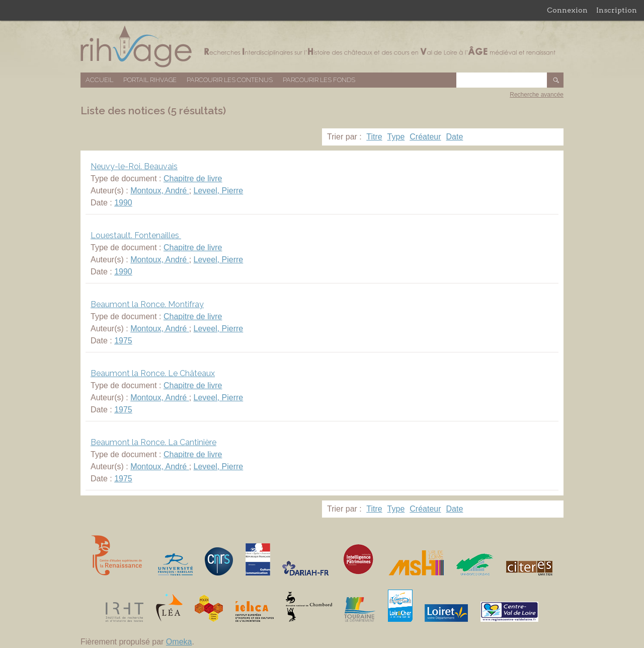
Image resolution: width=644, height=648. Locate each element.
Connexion (567, 10)
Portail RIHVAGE (150, 80)
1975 (123, 341)
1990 (123, 203)
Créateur (425, 137)
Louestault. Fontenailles (136, 235)
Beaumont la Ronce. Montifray (147, 304)
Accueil (99, 80)
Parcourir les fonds (319, 80)
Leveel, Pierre (219, 191)
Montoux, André (160, 191)
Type (396, 137)
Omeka (179, 642)
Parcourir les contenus (230, 80)
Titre (374, 137)
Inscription (617, 10)
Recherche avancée (537, 95)
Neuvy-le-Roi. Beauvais (134, 166)
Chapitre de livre (193, 178)
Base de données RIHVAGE (322, 47)
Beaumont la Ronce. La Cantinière (153, 442)
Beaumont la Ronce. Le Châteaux (153, 373)
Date (455, 137)
